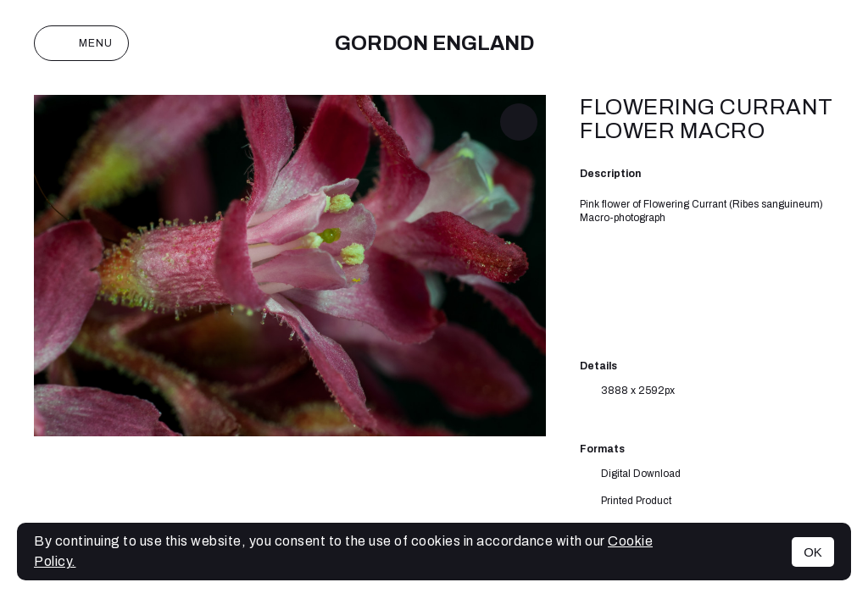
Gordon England (434, 43)
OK (813, 552)
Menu (81, 43)
